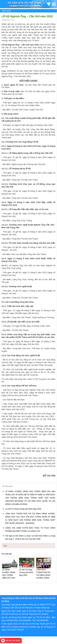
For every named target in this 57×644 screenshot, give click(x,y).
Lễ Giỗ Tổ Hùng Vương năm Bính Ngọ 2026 (23, 509)
